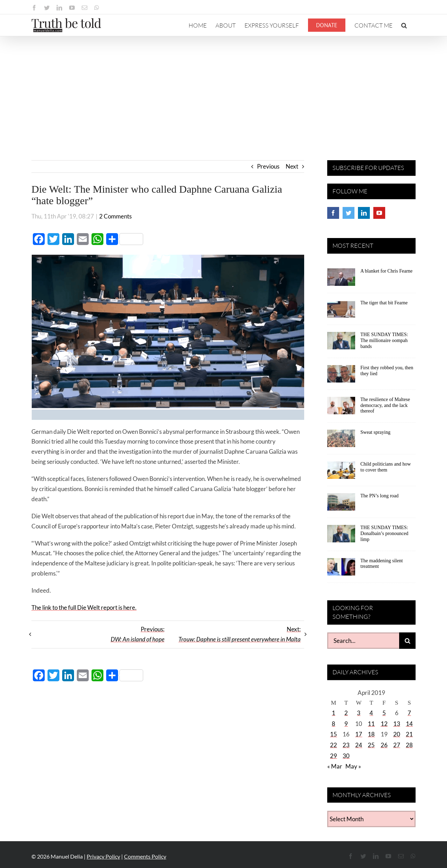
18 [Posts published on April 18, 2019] (371, 734)
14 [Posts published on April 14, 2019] (409, 724)
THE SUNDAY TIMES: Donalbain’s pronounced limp (384, 533)
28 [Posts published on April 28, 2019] (409, 745)
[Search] (407, 641)
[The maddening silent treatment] (341, 569)
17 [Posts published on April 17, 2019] (359, 734)
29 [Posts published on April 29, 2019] (334, 756)
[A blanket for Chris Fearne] (341, 280)
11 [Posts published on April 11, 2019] (371, 724)
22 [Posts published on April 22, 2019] (334, 745)
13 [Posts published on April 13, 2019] (397, 724)
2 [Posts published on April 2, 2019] (346, 713)
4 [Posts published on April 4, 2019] (371, 713)
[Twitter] (349, 213)
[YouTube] (379, 213)
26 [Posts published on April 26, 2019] (384, 745)
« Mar (335, 766)
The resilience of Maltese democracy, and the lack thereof (385, 405)
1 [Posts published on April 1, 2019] (334, 713)
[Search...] (363, 641)
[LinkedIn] (364, 213)
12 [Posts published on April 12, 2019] (384, 724)
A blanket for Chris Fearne (386, 271)
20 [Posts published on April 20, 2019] (397, 734)
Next (292, 166)
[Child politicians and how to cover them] (341, 473)
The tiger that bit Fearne (384, 303)
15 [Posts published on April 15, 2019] (334, 734)
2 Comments (115, 216)
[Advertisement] (223, 89)
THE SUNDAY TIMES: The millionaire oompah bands (384, 340)
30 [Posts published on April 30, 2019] (346, 756)
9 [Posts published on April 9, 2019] (346, 724)
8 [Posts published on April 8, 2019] (334, 724)
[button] (404, 25)
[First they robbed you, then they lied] (341, 376)
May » (353, 766)
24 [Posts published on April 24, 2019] (359, 745)
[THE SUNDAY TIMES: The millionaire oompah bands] (341, 343)
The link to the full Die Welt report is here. (84, 607)
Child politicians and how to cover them (386, 467)
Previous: (138, 634)
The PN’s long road (379, 496)
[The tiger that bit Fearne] (341, 311)
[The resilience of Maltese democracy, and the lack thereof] (341, 408)
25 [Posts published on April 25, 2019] (371, 745)
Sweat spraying (375, 432)
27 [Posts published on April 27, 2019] (397, 745)
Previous (268, 166)
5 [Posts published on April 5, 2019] (384, 713)
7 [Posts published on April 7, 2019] (409, 713)
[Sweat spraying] (341, 441)
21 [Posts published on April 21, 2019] (409, 734)
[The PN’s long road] (341, 504)
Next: (240, 634)
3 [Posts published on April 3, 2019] (359, 713)
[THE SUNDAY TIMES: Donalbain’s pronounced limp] (341, 536)
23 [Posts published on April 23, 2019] (346, 745)
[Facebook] (333, 213)
